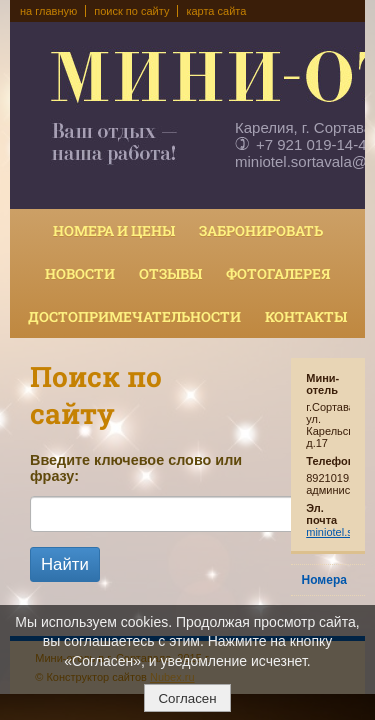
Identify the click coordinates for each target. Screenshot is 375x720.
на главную (48, 11)
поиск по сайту (131, 11)
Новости (80, 273)
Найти (65, 564)
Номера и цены (114, 230)
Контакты (306, 316)
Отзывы (170, 273)
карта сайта (216, 11)
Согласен (187, 698)
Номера (324, 580)
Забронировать (261, 230)
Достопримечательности (134, 316)
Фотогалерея (278, 273)
